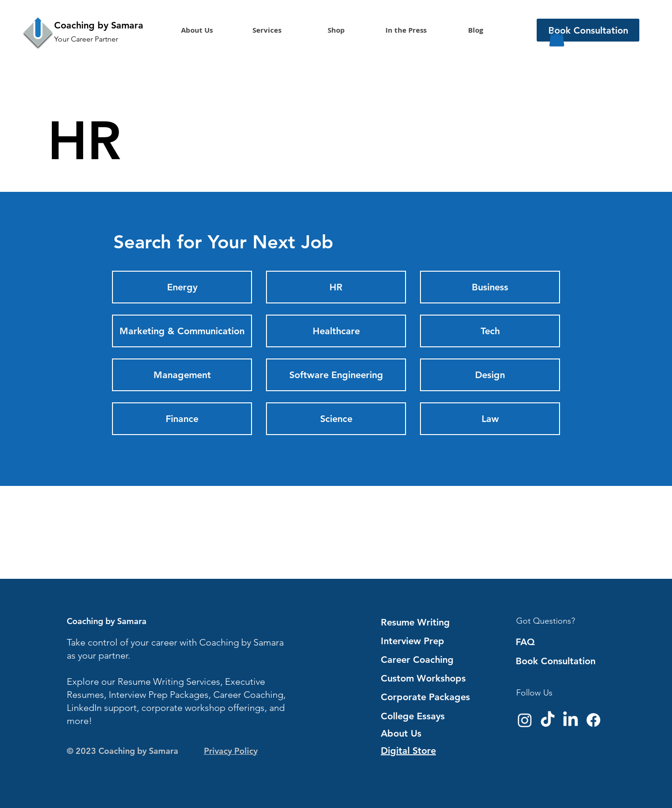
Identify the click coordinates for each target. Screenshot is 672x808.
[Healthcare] (336, 331)
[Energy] (182, 287)
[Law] (490, 419)
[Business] (490, 287)
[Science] (336, 419)
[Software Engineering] (336, 375)
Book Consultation (556, 661)
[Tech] (490, 331)
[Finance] (182, 419)
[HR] (336, 287)
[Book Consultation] (588, 30)
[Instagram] (525, 720)
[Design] (490, 375)
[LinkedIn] (570, 720)
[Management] (182, 375)
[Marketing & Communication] (182, 331)
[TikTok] (548, 720)
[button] (267, 30)
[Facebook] (593, 720)
